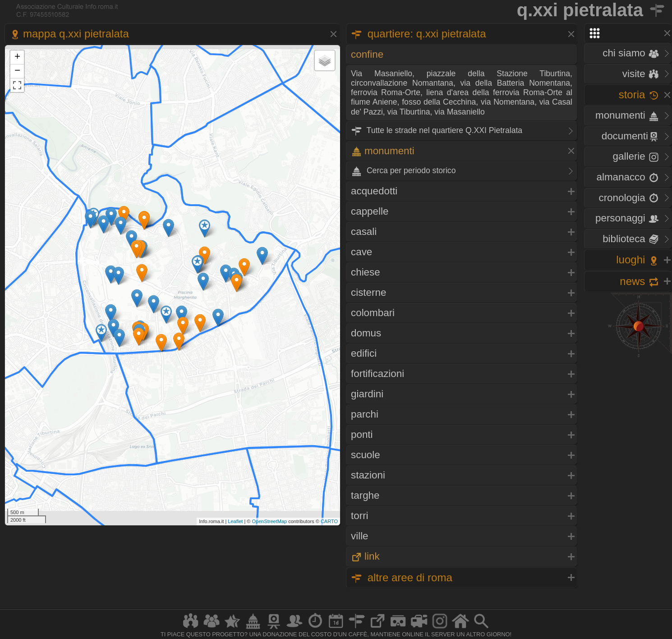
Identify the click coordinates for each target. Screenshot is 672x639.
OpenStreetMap (269, 521)
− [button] (17, 71)
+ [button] (17, 57)
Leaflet (235, 521)
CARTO (329, 521)
